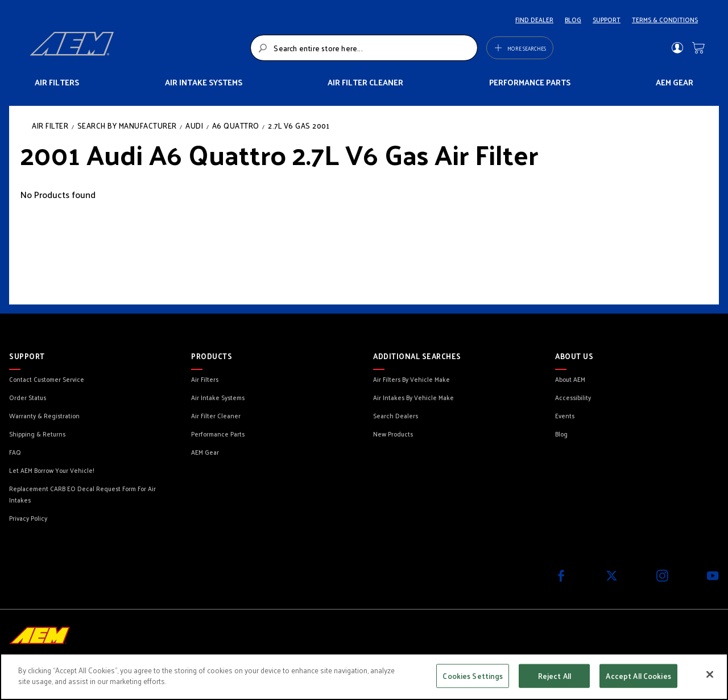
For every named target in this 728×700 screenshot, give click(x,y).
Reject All (555, 676)
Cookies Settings (473, 676)
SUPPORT (607, 19)
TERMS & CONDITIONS (665, 19)
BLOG (573, 19)
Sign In (677, 48)
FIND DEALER (534, 19)
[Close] (710, 674)
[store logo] (137, 48)
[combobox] (364, 48)
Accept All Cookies (638, 676)
